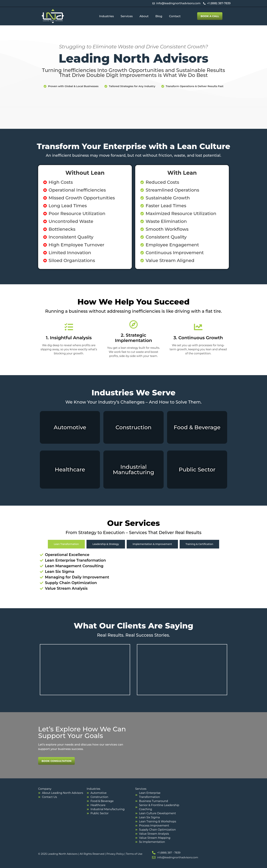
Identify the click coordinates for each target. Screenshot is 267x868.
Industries (106, 16)
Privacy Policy (115, 854)
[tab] (66, 544)
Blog (159, 16)
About (144, 16)
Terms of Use (134, 854)
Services (127, 16)
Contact (175, 16)
